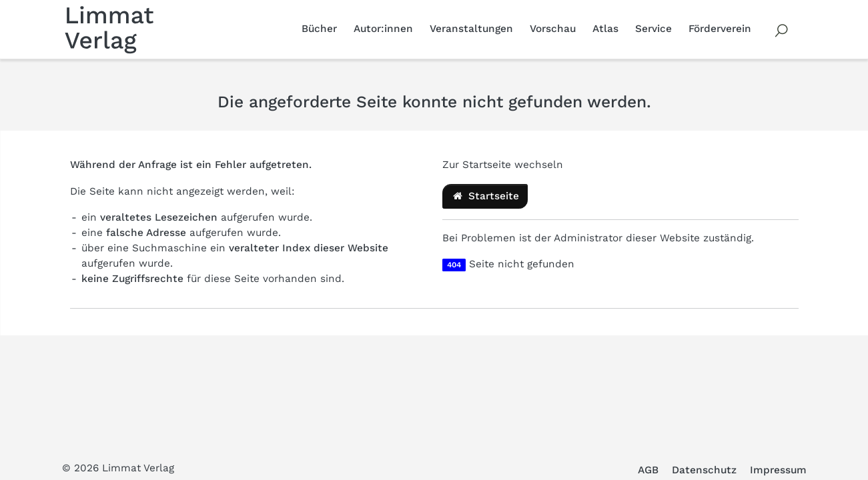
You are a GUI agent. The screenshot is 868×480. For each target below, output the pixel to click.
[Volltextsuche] (782, 29)
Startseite (485, 196)
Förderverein (720, 29)
